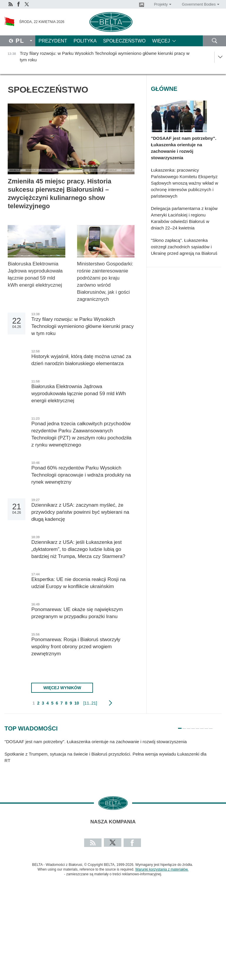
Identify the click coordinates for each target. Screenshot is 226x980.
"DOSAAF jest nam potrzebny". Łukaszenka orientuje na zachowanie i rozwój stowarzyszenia (184, 148)
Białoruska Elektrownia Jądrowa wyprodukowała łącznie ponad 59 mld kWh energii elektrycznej (35, 274)
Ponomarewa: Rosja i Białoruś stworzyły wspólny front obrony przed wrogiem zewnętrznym (76, 647)
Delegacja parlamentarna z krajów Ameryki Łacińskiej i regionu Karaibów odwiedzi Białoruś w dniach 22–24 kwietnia (184, 218)
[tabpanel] (109, 754)
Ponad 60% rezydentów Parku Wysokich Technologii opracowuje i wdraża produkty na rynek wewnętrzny (81, 475)
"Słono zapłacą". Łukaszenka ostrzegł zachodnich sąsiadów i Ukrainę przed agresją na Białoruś (185, 247)
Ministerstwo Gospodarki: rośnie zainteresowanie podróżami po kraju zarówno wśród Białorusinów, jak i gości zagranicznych (105, 281)
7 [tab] (206, 726)
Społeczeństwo (124, 41)
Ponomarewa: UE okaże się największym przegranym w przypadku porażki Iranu (77, 613)
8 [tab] (211, 726)
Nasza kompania (113, 822)
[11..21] (90, 703)
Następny (110, 703)
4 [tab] (193, 726)
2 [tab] (184, 726)
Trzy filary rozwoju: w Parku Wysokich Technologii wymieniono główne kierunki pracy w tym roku (82, 326)
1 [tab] (180, 726)
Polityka (85, 41)
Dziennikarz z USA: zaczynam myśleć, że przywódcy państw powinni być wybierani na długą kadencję (80, 512)
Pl (20, 41)
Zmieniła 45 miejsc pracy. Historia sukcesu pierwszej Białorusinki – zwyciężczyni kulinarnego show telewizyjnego (59, 194)
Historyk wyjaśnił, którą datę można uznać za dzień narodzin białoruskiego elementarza (81, 360)
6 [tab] (202, 726)
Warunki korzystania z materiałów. (162, 869)
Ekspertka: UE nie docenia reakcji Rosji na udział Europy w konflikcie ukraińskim (78, 583)
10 (77, 703)
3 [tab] (189, 726)
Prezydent (53, 41)
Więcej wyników (62, 688)
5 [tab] (197, 726)
